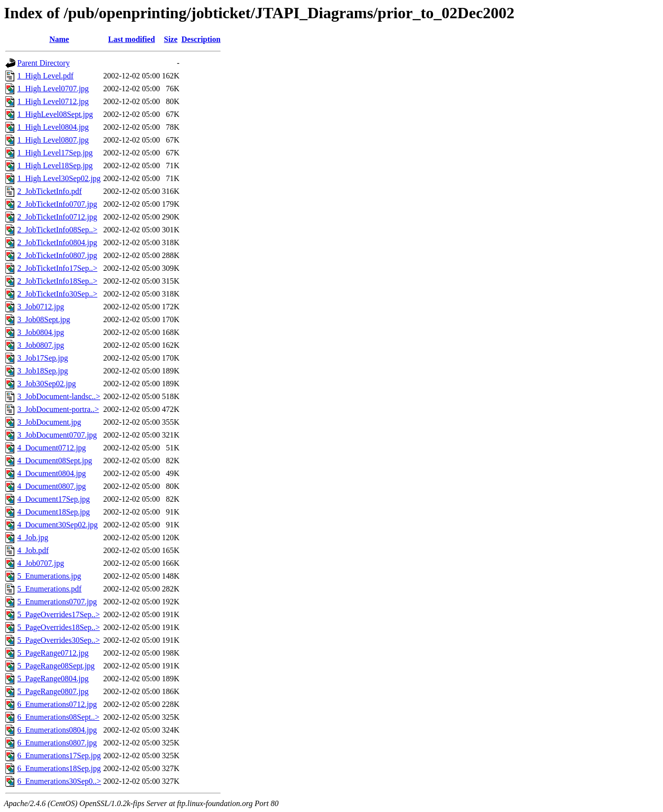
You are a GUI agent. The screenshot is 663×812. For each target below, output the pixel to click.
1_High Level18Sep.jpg (55, 166)
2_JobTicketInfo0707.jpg (57, 204)
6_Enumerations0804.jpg (57, 730)
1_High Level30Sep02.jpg (59, 178)
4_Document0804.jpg (52, 473)
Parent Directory (43, 63)
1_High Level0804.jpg (53, 127)
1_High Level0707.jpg (53, 89)
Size (171, 39)
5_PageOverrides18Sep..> (58, 627)
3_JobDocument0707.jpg (57, 435)
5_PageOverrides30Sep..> (58, 640)
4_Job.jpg (33, 537)
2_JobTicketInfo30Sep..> (57, 294)
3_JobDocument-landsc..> (59, 396)
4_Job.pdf (33, 550)
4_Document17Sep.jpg (54, 499)
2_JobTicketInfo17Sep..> (57, 268)
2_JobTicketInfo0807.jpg (57, 255)
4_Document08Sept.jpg (55, 461)
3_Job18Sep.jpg (43, 371)
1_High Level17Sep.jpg (55, 153)
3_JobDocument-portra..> (58, 409)
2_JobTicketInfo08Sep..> (57, 230)
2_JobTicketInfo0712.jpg (57, 217)
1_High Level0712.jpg (53, 101)
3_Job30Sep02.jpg (47, 384)
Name (59, 39)
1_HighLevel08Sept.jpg (55, 114)
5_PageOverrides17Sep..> (58, 614)
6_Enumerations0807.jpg (57, 743)
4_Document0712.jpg (52, 448)
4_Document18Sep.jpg (54, 512)
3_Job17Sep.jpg (43, 358)
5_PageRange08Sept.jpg (56, 666)
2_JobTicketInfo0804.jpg (57, 242)
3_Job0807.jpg (41, 345)
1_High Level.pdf (45, 76)
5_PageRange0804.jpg (53, 679)
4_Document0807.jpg (52, 486)
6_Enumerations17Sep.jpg (59, 756)
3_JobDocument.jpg (49, 422)
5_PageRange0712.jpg (53, 653)
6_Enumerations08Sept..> (58, 717)
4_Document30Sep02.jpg (58, 525)
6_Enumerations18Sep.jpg (59, 768)
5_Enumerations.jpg (49, 576)
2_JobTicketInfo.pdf (50, 191)
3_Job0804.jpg (41, 332)
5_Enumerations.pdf (49, 589)
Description (201, 39)
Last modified (132, 39)
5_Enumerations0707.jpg (57, 602)
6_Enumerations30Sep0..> (59, 781)
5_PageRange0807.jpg (53, 691)
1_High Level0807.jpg (53, 140)
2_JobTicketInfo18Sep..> (57, 281)
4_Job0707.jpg (41, 563)
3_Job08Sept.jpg (44, 319)
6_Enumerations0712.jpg (57, 704)
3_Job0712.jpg (41, 307)
